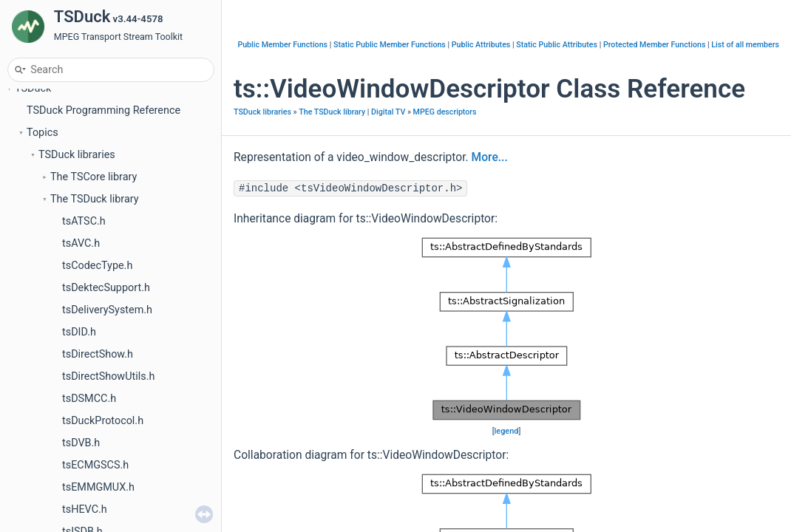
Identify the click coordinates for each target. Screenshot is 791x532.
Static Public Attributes (557, 45)
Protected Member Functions (655, 45)
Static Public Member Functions (390, 45)
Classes (45, 414)
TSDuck (33, 104)
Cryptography (70, 281)
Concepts (49, 392)
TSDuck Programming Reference (103, 126)
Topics (43, 148)
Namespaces (58, 370)
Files (38, 436)
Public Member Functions (282, 45)
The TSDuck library (95, 215)
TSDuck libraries (77, 170)
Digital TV (61, 303)
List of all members (745, 45)
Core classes (69, 237)
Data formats (69, 259)
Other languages (77, 348)
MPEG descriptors (445, 112)
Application (65, 325)
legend (507, 431)
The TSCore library (94, 192)
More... (490, 157)
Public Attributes (481, 45)
